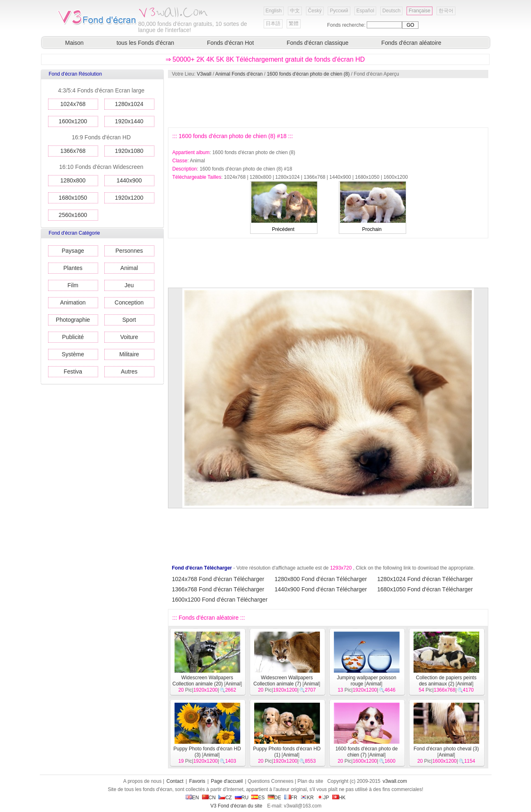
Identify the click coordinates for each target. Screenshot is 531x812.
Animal (129, 268)
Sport (129, 320)
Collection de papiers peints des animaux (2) (446, 681)
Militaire (129, 354)
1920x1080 (129, 151)
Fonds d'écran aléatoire (411, 43)
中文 (295, 11)
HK (339, 798)
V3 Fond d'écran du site (236, 806)
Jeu (129, 285)
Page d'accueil (227, 781)
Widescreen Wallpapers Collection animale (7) (283, 681)
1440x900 (129, 180)
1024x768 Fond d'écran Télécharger (218, 579)
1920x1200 (129, 198)
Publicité (73, 337)
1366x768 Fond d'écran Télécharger (218, 589)
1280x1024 (129, 104)
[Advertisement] (328, 103)
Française (420, 11)
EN (192, 798)
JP (323, 798)
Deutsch (391, 11)
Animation (73, 302)
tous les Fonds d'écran (145, 43)
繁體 (294, 23)
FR (291, 798)
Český (315, 11)
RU (242, 798)
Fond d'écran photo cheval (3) (446, 749)
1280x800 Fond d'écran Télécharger (321, 579)
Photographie (73, 320)
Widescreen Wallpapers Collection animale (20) (203, 681)
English (274, 11)
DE (275, 798)
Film (73, 285)
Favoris (197, 781)
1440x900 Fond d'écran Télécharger (321, 589)
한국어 (446, 11)
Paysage (73, 251)
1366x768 (73, 151)
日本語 (273, 23)
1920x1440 (129, 121)
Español (365, 11)
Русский (339, 11)
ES (258, 798)
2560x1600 (73, 215)
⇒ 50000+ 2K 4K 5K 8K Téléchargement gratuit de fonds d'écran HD (265, 59)
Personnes (129, 251)
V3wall (204, 74)
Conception (129, 302)
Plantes (73, 268)
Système (73, 354)
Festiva (73, 371)
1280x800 (73, 180)
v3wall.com (395, 781)
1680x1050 (73, 198)
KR (307, 798)
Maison (75, 43)
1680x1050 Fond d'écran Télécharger (425, 589)
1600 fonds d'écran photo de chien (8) (308, 74)
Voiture (129, 337)
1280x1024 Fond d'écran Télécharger (425, 579)
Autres (129, 371)
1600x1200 (73, 121)
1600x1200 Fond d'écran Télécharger (220, 600)
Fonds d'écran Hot (230, 43)
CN (209, 798)
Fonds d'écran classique (318, 43)
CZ (225, 798)
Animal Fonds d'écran (239, 74)
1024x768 (73, 104)
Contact (175, 781)
